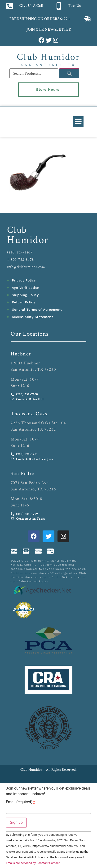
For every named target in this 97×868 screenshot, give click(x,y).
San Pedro (23, 473)
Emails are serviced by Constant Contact (33, 863)
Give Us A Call (31, 6)
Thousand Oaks (29, 413)
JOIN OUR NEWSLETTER (49, 30)
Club (17, 229)
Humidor (28, 239)
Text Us (74, 6)
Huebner (21, 354)
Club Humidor (48, 57)
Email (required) (20, 802)
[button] (78, 122)
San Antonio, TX (49, 65)
